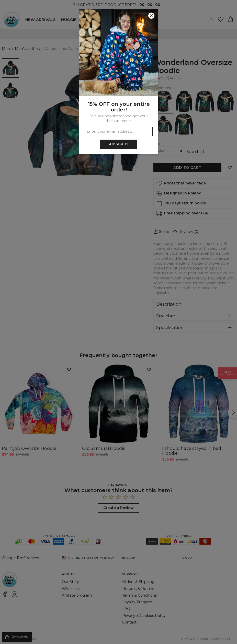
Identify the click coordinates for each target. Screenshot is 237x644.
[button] (119, 322)
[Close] (151, 16)
